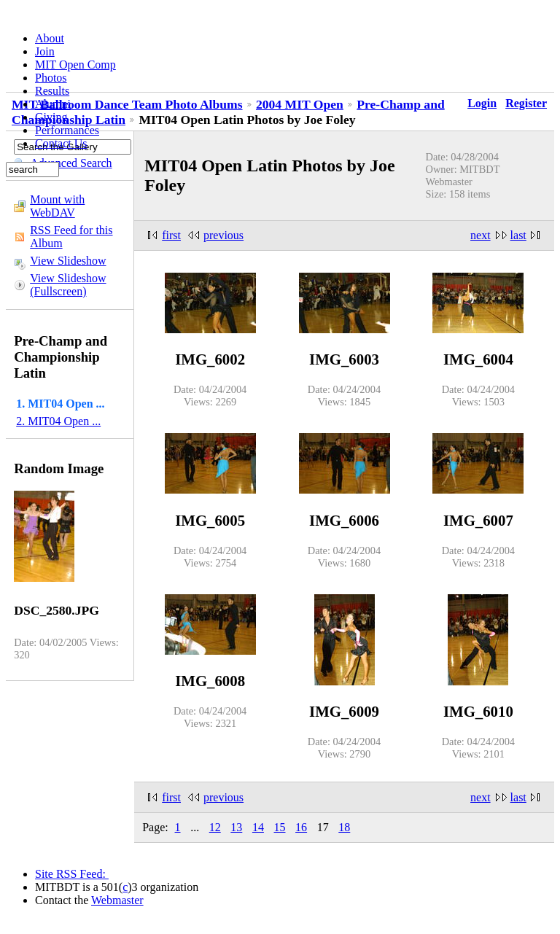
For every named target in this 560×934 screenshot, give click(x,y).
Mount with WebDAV (57, 206)
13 (236, 827)
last (518, 235)
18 (344, 827)
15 (280, 827)
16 (301, 827)
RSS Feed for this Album (71, 237)
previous (223, 235)
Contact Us (61, 143)
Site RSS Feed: (72, 874)
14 (258, 827)
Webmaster (117, 900)
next (481, 235)
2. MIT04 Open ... (58, 421)
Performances (67, 130)
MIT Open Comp (75, 65)
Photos (51, 78)
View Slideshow (68, 261)
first (171, 235)
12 (215, 827)
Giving (51, 117)
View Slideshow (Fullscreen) (68, 285)
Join (45, 51)
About (50, 38)
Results (52, 91)
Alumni (53, 104)
